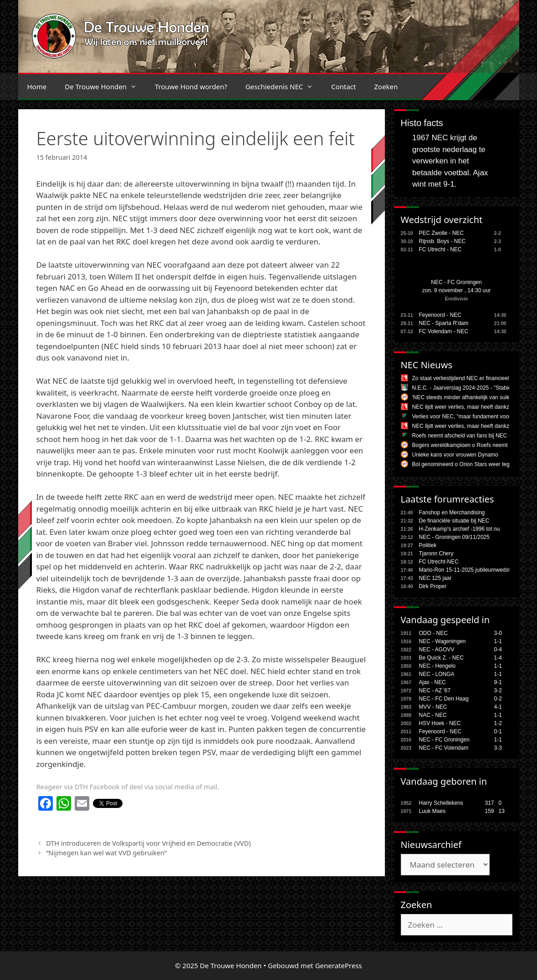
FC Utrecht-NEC (439, 562)
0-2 (498, 699)
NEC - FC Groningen (456, 282)
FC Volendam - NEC (444, 331)
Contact (343, 86)
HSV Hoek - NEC (440, 723)
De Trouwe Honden (105, 86)
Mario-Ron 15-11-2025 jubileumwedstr (465, 570)
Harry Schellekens (441, 803)
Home (37, 86)
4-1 (498, 707)
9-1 (498, 682)
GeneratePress (339, 965)
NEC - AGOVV (437, 650)
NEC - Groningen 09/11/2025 (454, 537)
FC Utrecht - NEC (440, 249)
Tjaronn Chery (436, 553)
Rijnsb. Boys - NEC (442, 241)
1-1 (498, 641)
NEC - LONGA (437, 674)
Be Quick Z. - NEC (442, 658)
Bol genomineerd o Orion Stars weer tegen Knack (472, 464)
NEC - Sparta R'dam (444, 323)
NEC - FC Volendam (444, 748)
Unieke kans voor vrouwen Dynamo (455, 455)
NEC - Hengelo (437, 666)
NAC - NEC (433, 715)
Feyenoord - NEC (440, 315)
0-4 (498, 650)
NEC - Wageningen (442, 641)
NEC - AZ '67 (435, 691)
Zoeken (386, 86)
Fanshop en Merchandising (452, 513)
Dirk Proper (433, 586)
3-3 (498, 748)
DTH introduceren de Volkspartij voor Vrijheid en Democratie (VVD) (148, 843)
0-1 (498, 731)
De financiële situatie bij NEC (454, 521)
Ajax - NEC (432, 682)
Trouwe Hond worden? (191, 86)
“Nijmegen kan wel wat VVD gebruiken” (106, 853)
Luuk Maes (432, 811)
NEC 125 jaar (435, 578)
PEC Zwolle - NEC (442, 233)
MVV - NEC (433, 707)
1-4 (498, 658)
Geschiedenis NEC (284, 86)
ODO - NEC (433, 633)
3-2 (498, 691)
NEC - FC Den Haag (444, 699)
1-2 (498, 723)
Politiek (428, 545)
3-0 (498, 633)
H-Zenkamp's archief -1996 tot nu (460, 529)
